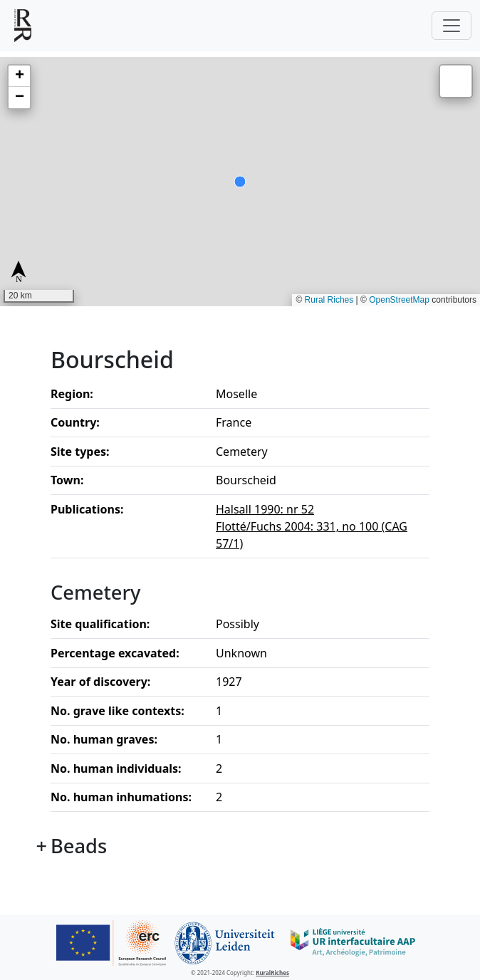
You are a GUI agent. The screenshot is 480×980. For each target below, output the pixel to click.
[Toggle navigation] (452, 26)
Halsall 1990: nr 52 (265, 509)
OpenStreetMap (399, 300)
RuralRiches (272, 973)
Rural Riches (329, 300)
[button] (19, 76)
